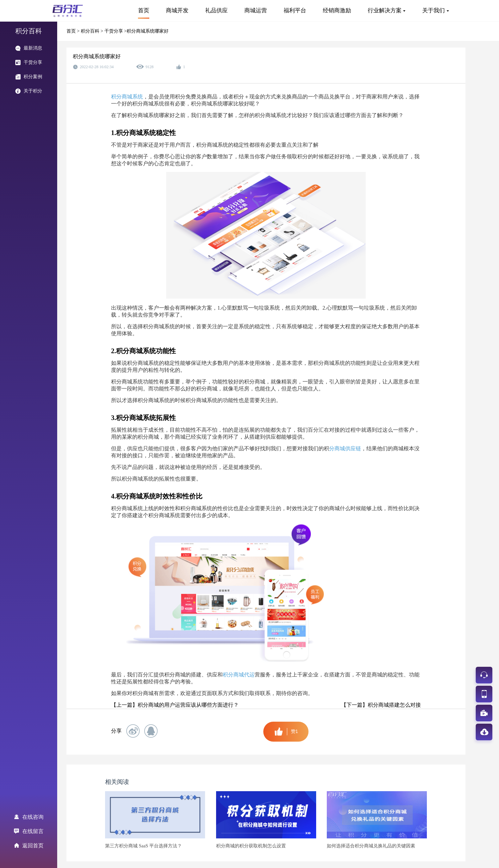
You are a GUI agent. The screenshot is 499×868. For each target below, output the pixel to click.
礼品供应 (216, 10)
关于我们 (434, 10)
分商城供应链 (345, 448)
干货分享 (114, 31)
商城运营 (256, 10)
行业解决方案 (385, 10)
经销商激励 (337, 10)
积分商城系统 (127, 97)
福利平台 (295, 10)
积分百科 (91, 31)
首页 (144, 10)
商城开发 (177, 10)
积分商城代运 (239, 675)
